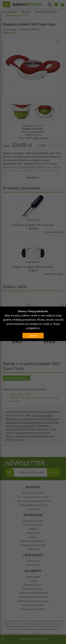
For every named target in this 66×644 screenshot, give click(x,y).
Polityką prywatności (25, 320)
